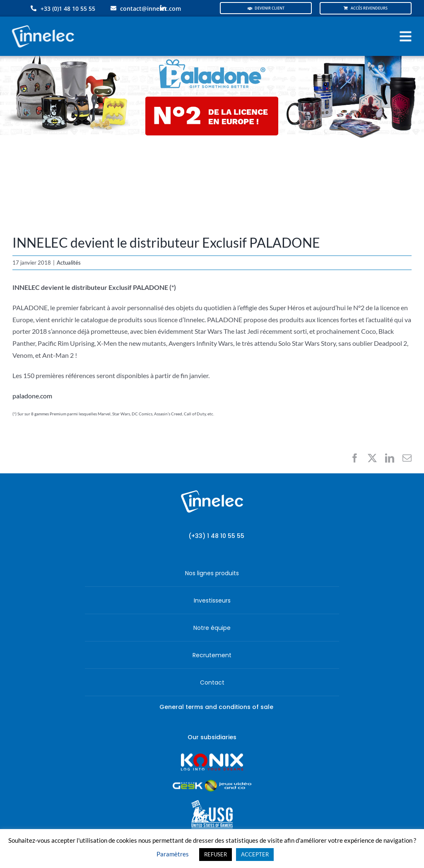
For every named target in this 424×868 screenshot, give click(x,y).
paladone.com (32, 396)
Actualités (69, 263)
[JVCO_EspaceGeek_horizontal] (212, 782)
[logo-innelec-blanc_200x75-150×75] (42, 24)
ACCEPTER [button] (255, 854)
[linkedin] (163, 8)
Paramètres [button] (173, 854)
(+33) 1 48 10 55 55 (216, 536)
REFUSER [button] (216, 854)
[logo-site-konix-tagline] (212, 756)
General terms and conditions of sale (216, 707)
